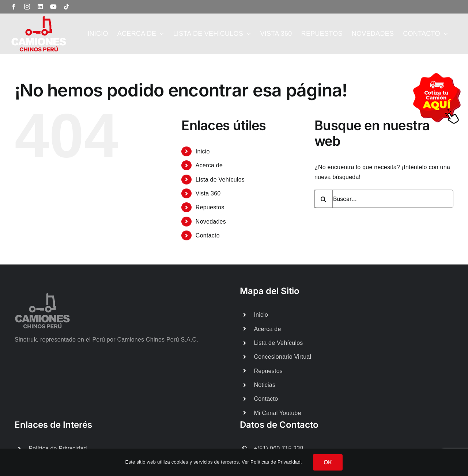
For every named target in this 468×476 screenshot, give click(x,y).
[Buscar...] (384, 199)
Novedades (211, 222)
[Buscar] (324, 199)
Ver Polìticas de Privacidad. (272, 462)
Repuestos (210, 207)
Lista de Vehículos (220, 180)
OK (328, 462)
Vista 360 (208, 193)
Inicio (203, 151)
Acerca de (209, 165)
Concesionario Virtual (282, 357)
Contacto (208, 235)
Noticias (265, 385)
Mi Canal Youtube (277, 413)
